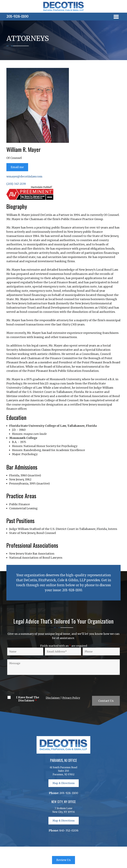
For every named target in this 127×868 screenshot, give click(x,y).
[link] (64, 10)
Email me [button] (17, 167)
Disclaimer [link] (53, 698)
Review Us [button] (63, 860)
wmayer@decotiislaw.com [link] (24, 176)
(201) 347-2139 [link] (16, 184)
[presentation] (30, 686)
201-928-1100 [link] (17, 16)
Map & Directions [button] (64, 783)
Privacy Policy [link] (71, 698)
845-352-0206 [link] (69, 830)
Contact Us (106, 701)
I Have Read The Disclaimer (28, 699)
